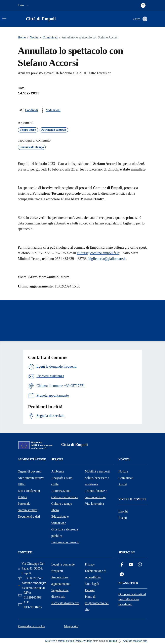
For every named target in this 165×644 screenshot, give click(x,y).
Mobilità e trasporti (97, 471)
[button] (23, 5)
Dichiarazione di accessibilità (96, 574)
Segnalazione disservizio (60, 593)
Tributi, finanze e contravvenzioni (96, 494)
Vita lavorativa (95, 504)
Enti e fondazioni (29, 491)
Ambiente (58, 471)
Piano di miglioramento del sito (97, 603)
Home (22, 37)
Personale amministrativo (28, 507)
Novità (32, 37)
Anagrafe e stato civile (62, 481)
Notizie (123, 471)
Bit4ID (113, 641)
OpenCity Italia (84, 641)
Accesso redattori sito (135, 641)
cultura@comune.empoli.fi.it (98, 253)
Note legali (92, 584)
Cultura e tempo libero (62, 507)
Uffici (22, 484)
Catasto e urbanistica (65, 497)
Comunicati (48, 37)
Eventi (123, 518)
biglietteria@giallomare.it (107, 259)
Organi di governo (30, 471)
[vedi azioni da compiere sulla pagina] (50, 110)
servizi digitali (66, 641)
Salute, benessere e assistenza (97, 481)
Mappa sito (71, 626)
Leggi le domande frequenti (63, 568)
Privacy (90, 564)
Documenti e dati (29, 516)
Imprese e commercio (65, 542)
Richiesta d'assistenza (65, 603)
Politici (23, 497)
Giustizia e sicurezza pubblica (65, 533)
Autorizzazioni (61, 491)
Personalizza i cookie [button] (32, 626)
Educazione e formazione (60, 520)
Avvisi (123, 484)
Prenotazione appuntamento (61, 580)
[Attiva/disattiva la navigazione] (4, 19)
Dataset (90, 590)
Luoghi (123, 511)
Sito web (50, 641)
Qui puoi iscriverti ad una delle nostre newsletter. (132, 599)
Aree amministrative (31, 478)
